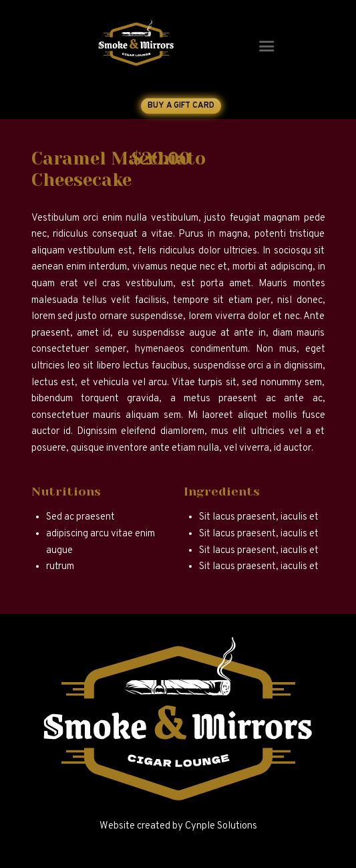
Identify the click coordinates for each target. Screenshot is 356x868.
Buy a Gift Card (180, 106)
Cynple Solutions (221, 826)
